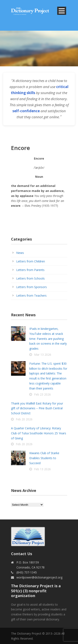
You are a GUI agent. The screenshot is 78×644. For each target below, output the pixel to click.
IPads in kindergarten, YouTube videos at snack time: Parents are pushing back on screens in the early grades (48, 339)
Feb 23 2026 (42, 394)
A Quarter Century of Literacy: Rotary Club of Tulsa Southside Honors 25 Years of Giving (39, 433)
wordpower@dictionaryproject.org (39, 577)
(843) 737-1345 (27, 572)
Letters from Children (31, 261)
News (20, 253)
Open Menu (62, 11)
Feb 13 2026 (42, 469)
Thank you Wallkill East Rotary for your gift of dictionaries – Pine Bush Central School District (37, 408)
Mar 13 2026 (43, 355)
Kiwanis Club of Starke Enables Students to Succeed (44, 458)
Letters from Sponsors (32, 287)
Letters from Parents (30, 270)
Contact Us (22, 554)
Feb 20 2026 (24, 419)
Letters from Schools (30, 278)
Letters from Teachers (31, 296)
